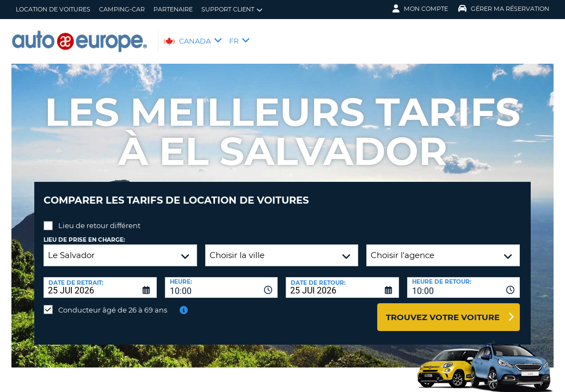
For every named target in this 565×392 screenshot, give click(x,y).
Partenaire (173, 9)
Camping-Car (122, 9)
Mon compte (420, 9)
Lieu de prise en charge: (84, 232)
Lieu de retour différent (99, 217)
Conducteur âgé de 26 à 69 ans (113, 302)
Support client (232, 10)
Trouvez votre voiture (443, 309)
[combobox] (222, 279)
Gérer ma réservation (504, 9)
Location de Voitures (53, 9)
